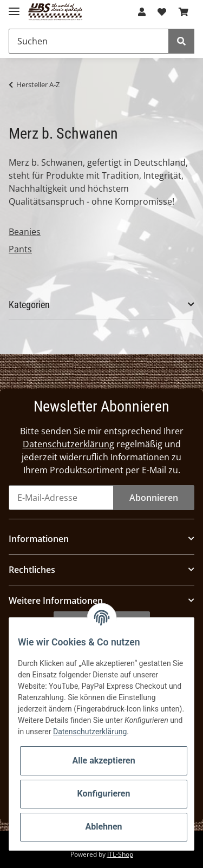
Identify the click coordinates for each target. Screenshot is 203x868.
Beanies (25, 232)
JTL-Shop (120, 854)
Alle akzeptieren (103, 761)
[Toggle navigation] (14, 7)
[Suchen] (89, 41)
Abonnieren (154, 498)
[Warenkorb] (184, 12)
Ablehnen (103, 827)
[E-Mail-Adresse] (61, 498)
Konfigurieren (104, 794)
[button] (142, 12)
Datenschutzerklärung (68, 444)
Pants (20, 249)
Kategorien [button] (29, 305)
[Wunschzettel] (162, 12)
